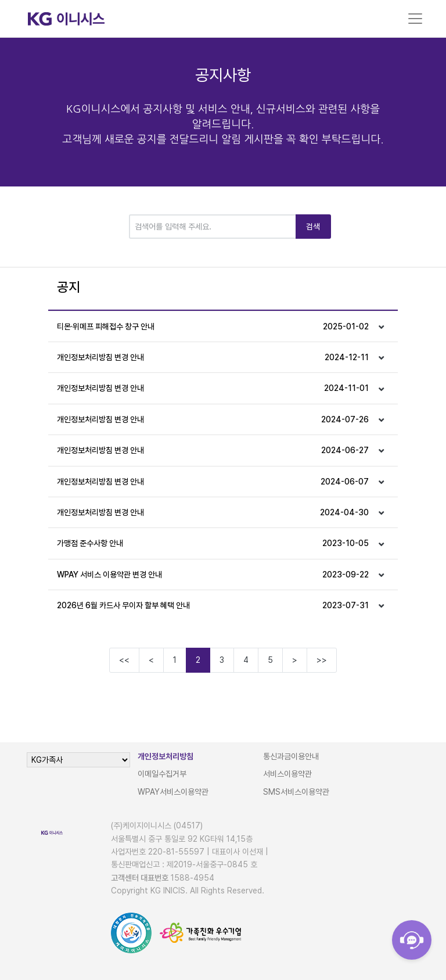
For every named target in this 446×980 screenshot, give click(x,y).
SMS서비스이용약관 (296, 792)
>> (322, 660)
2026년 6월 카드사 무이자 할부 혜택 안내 (213, 605)
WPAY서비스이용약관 (173, 792)
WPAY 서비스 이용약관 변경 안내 (213, 575)
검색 (313, 227)
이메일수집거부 (162, 774)
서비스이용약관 (287, 774)
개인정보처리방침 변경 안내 (213, 357)
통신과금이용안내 (291, 756)
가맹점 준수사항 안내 (213, 543)
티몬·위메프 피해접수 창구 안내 (213, 326)
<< (124, 660)
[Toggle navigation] (415, 19)
